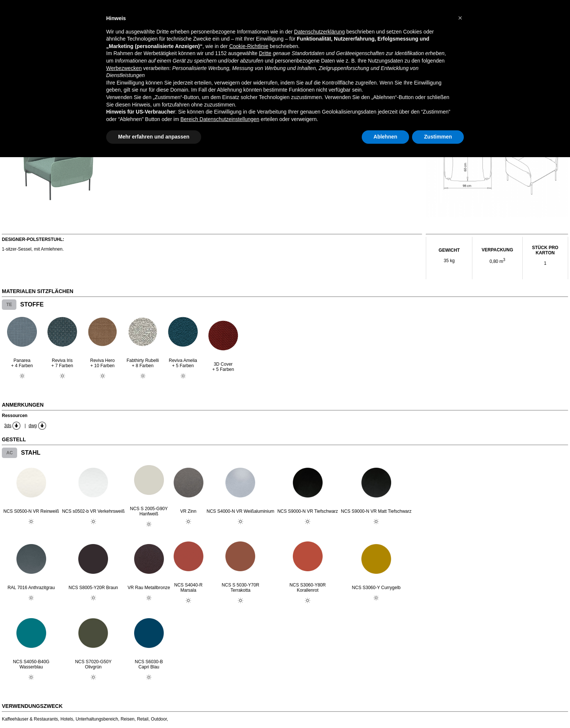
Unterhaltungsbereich (97, 719)
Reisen (128, 719)
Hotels (67, 719)
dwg (33, 426)
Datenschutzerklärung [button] (319, 32)
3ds (8, 426)
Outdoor (159, 719)
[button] (460, 18)
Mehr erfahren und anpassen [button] (154, 137)
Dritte (265, 53)
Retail (143, 719)
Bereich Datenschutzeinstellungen (220, 119)
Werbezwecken (124, 68)
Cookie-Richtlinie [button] (249, 46)
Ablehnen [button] (386, 137)
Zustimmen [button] (438, 137)
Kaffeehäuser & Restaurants (30, 719)
